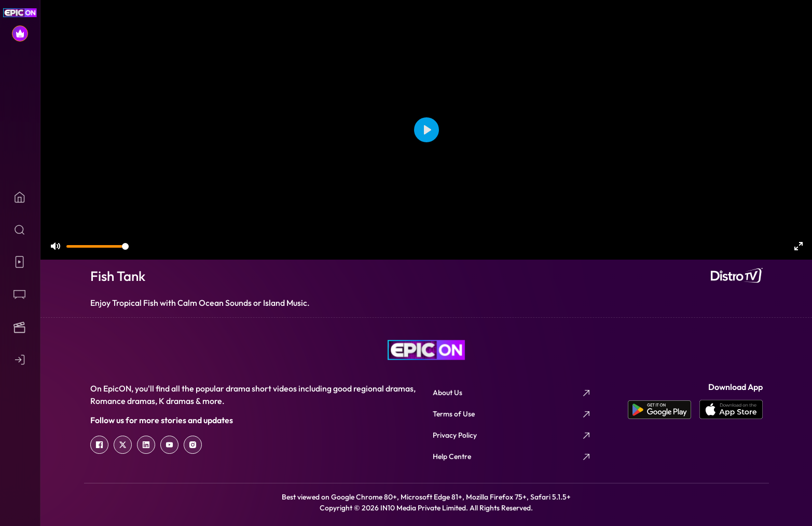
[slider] (98, 246)
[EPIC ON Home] (20, 13)
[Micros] (20, 262)
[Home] (20, 197)
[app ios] (731, 410)
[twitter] (123, 445)
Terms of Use (454, 414)
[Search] (20, 230)
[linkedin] (146, 445)
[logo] (426, 350)
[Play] (426, 130)
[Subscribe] (20, 33)
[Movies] (20, 327)
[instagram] (193, 445)
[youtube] (169, 445)
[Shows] (20, 295)
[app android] (664, 410)
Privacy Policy (455, 435)
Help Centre (452, 456)
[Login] (20, 360)
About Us (448, 393)
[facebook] (99, 445)
